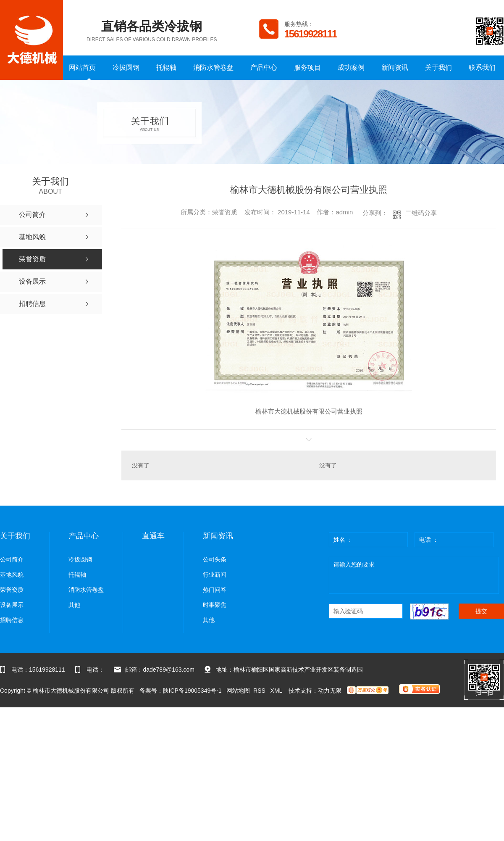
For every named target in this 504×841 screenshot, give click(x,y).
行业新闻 (215, 575)
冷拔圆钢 (126, 67)
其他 (74, 605)
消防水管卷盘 (213, 67)
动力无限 (330, 691)
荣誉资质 (12, 590)
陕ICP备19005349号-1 (192, 691)
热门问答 (215, 590)
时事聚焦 (215, 605)
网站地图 (238, 691)
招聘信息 (12, 620)
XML (277, 691)
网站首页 (82, 67)
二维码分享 (421, 213)
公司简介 (12, 560)
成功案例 (351, 67)
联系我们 (482, 67)
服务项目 (307, 67)
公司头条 (215, 560)
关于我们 (438, 67)
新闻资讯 (395, 67)
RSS (260, 691)
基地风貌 (12, 575)
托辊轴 (166, 67)
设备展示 (12, 605)
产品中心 (264, 67)
